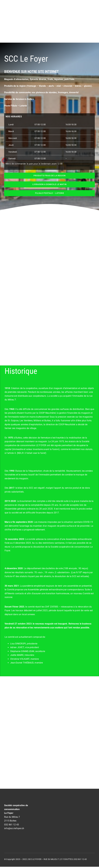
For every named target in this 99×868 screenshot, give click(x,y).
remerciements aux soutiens (49, 628)
